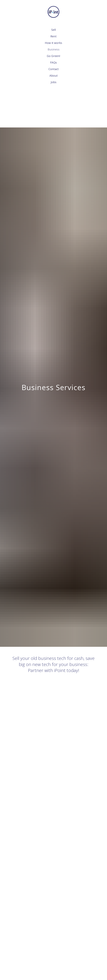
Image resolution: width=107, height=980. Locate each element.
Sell (53, 30)
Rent (53, 36)
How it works (53, 43)
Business (54, 49)
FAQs (53, 62)
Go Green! (53, 56)
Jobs (54, 82)
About (54, 76)
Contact (54, 69)
